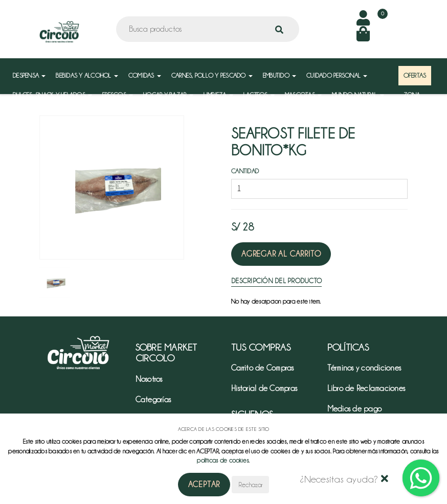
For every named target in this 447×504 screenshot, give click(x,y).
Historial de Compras (264, 388)
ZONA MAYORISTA (419, 100)
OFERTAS (415, 75)
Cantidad (245, 171)
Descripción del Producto (276, 281)
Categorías (153, 400)
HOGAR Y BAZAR (168, 95)
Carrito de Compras (263, 368)
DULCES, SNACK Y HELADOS (52, 95)
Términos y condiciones (364, 368)
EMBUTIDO (280, 75)
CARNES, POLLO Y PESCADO (212, 75)
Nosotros (149, 379)
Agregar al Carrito (281, 254)
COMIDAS (145, 75)
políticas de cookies (223, 460)
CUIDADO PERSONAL (337, 75)
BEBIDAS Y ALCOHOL (87, 75)
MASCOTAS (303, 95)
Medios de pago (355, 409)
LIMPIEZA (218, 95)
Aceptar (204, 485)
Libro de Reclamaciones (366, 388)
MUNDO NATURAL (358, 95)
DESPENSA (29, 75)
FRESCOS (118, 95)
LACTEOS (259, 95)
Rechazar (250, 485)
